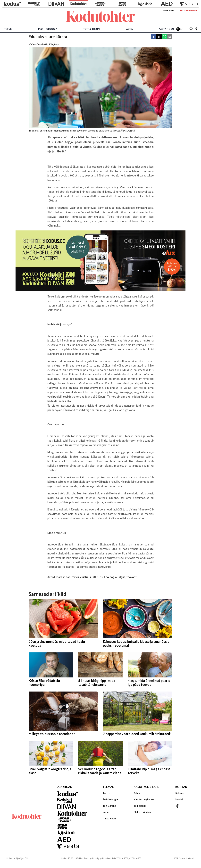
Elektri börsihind (143, 812)
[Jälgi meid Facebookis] (196, 29)
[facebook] (154, 37)
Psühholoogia (48, 29)
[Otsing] (191, 29)
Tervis (8, 29)
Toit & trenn (91, 29)
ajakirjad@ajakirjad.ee (100, 858)
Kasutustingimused (144, 799)
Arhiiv (137, 793)
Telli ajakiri (168, 10)
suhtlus (94, 577)
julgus (121, 577)
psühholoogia (108, 577)
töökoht (132, 577)
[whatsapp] (164, 37)
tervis (75, 577)
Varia (129, 29)
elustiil (84, 577)
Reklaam (180, 793)
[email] (170, 37)
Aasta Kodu (166, 29)
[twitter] (159, 37)
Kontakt (180, 799)
